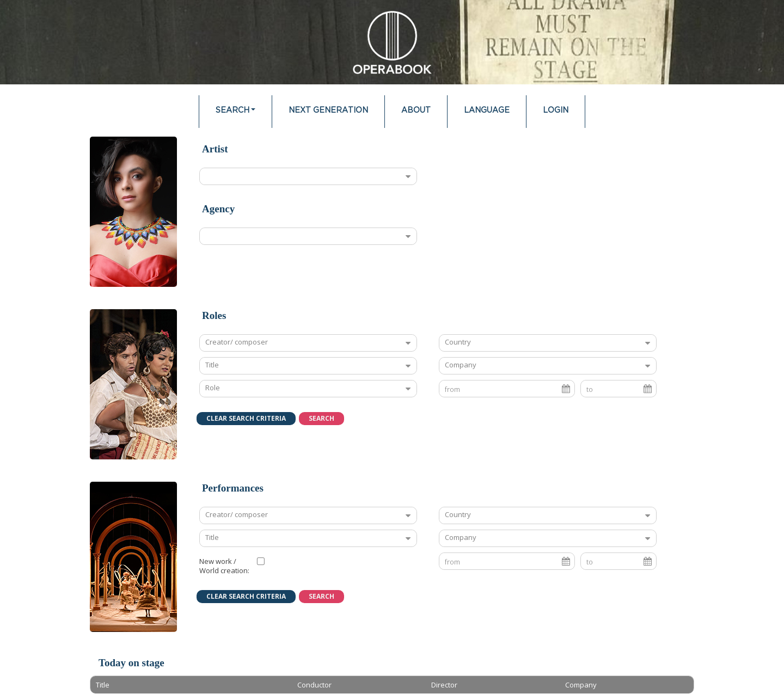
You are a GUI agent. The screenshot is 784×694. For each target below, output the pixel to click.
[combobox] (299, 176)
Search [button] (232, 110)
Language (487, 110)
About (416, 110)
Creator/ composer (237, 342)
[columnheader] (191, 685)
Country (458, 342)
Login (556, 110)
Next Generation (328, 110)
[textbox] (244, 366)
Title (212, 365)
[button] (246, 419)
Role (213, 388)
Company (461, 365)
